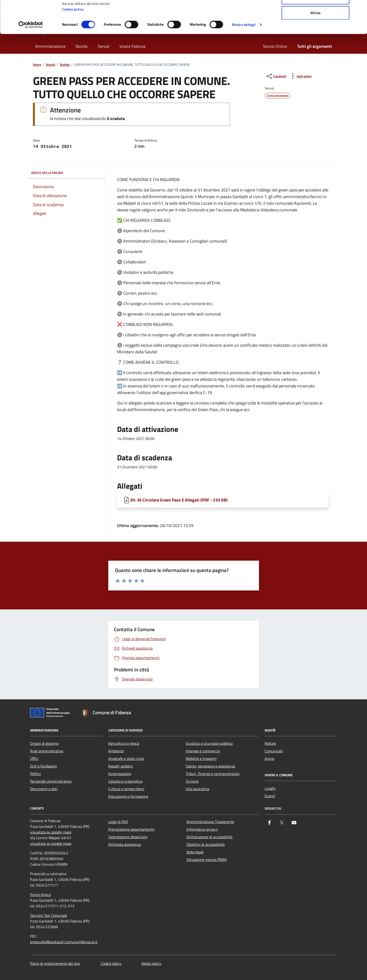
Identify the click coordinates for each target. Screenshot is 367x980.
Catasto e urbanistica (125, 781)
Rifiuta (315, 43)
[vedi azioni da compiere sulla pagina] (300, 76)
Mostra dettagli (244, 55)
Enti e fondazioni (44, 766)
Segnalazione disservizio (128, 837)
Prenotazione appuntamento (131, 829)
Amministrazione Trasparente (210, 822)
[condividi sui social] (276, 76)
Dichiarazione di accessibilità (209, 837)
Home (37, 65)
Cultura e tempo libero (126, 789)
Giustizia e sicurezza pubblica (209, 743)
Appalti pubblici (121, 766)
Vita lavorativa (197, 789)
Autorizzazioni (120, 774)
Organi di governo (44, 743)
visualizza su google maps (51, 832)
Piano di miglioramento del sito (55, 963)
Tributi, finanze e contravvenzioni (213, 774)
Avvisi (270, 758)
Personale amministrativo (51, 781)
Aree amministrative (47, 751)
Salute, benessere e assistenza (210, 766)
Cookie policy (73, 40)
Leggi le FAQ (118, 822)
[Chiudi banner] (360, 7)
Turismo (192, 781)
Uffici (34, 758)
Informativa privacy (202, 829)
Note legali (195, 852)
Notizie (65, 65)
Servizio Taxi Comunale (49, 915)
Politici (36, 774)
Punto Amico (40, 895)
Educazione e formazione (128, 796)
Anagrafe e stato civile (126, 758)
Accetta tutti (315, 12)
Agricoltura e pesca (124, 743)
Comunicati (274, 751)
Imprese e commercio (203, 751)
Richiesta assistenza (125, 844)
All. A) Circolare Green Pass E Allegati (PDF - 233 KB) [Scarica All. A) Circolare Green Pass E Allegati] (179, 500)
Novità (51, 65)
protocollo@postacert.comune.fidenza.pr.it (64, 942)
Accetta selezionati (315, 28)
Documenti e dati (44, 789)
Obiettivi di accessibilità (206, 844)
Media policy (151, 963)
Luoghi (270, 788)
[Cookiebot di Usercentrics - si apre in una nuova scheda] (31, 55)
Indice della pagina (66, 173)
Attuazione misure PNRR (207, 860)
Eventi (270, 796)
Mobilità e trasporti (201, 758)
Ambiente (116, 751)
